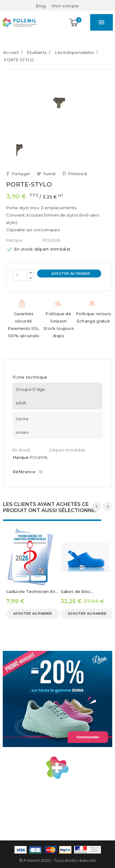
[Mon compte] (65, 6)
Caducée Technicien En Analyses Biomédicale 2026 (31, 592)
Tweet (50, 174)
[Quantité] (20, 275)
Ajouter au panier (70, 274)
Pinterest (78, 174)
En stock (21, 450)
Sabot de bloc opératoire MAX (77, 592)
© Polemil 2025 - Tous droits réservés (58, 860)
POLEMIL (39, 457)
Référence (24, 472)
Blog (41, 6)
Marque (14, 240)
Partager (21, 174)
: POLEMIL (51, 240)
